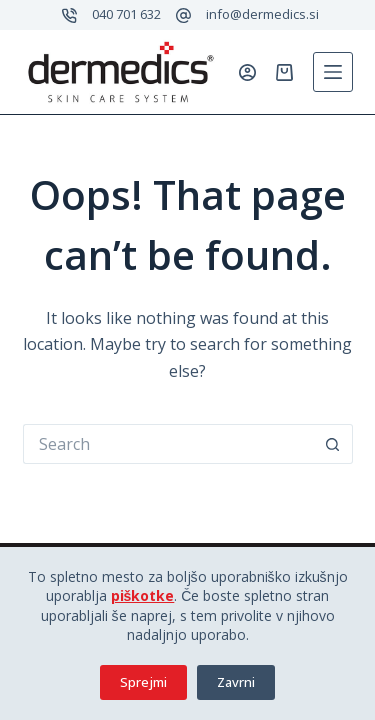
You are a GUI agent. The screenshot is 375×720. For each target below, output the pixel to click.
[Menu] (333, 72)
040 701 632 (126, 14)
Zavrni (236, 682)
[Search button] (333, 444)
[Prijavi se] (247, 72)
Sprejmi (143, 682)
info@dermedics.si (262, 14)
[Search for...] (168, 444)
